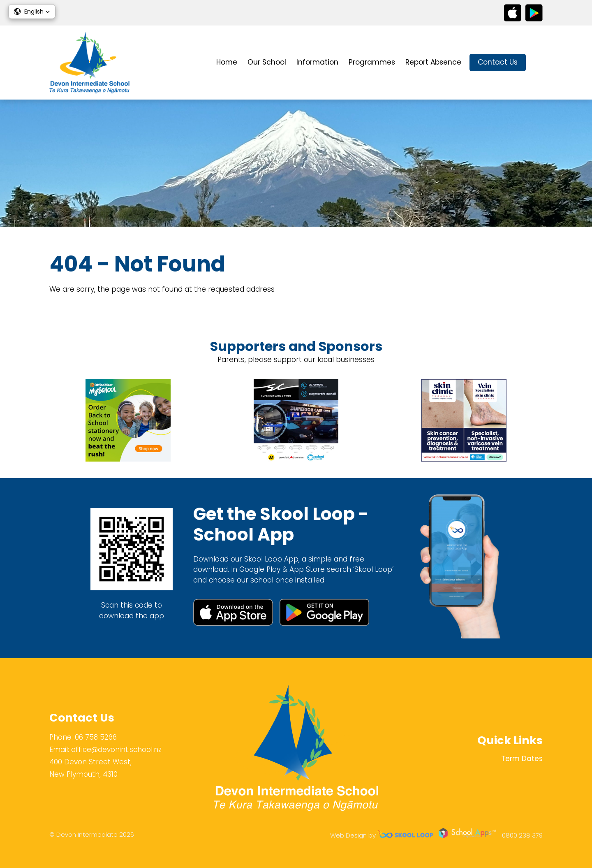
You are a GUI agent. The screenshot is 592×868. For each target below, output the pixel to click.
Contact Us (498, 62)
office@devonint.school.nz (116, 750)
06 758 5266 (96, 737)
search (538, 63)
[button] (32, 12)
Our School (267, 62)
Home (227, 62)
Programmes (372, 62)
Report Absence (433, 62)
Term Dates (522, 759)
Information (317, 62)
